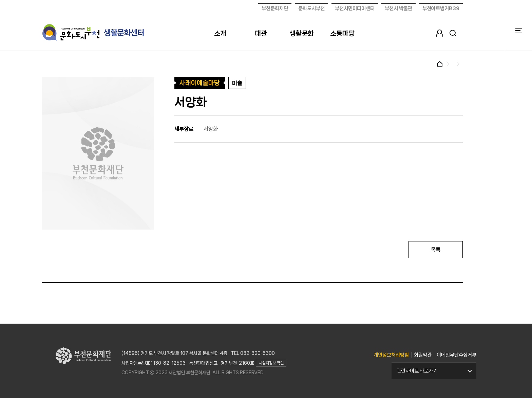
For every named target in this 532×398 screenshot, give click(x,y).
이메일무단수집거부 (457, 355)
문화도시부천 (311, 8)
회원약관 (423, 355)
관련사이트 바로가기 (417, 371)
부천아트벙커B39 (441, 8)
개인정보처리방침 (391, 355)
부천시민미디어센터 (355, 8)
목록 (436, 250)
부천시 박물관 (398, 8)
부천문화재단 (275, 8)
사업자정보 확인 (271, 363)
